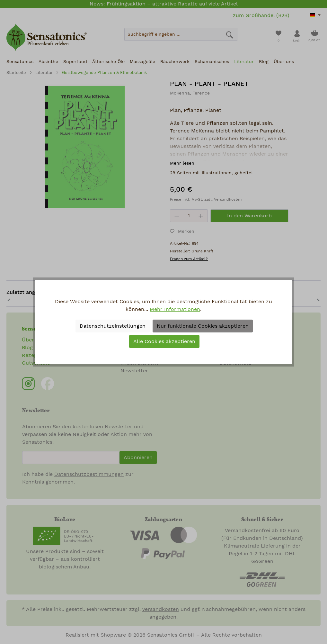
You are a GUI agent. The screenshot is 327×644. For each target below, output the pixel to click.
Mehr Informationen (175, 309)
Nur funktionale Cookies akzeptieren (203, 326)
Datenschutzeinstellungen (113, 326)
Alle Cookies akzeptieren (164, 341)
